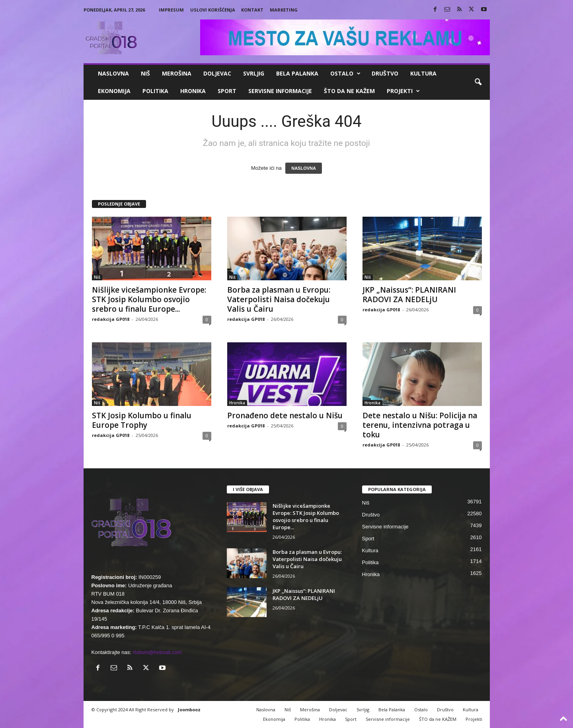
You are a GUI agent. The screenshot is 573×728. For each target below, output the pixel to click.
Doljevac (217, 73)
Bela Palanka (297, 73)
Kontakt (252, 10)
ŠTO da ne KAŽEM (349, 91)
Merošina (177, 73)
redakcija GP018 (111, 319)
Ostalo (345, 74)
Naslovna (113, 73)
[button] (478, 82)
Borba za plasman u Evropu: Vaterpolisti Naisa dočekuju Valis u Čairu (279, 299)
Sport (227, 91)
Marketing (284, 10)
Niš (145, 73)
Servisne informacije (280, 91)
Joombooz (189, 710)
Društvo (385, 73)
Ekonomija (114, 91)
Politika (155, 91)
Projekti (403, 91)
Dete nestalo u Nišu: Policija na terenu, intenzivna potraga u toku (420, 425)
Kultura (423, 73)
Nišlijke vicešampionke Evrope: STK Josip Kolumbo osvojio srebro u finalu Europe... (149, 299)
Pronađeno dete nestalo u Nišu (285, 415)
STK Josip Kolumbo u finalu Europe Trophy (142, 420)
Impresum (171, 10)
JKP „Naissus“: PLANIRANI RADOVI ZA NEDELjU (409, 295)
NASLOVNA (304, 168)
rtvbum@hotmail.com (157, 652)
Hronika (193, 91)
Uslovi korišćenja (213, 10)
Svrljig (254, 73)
